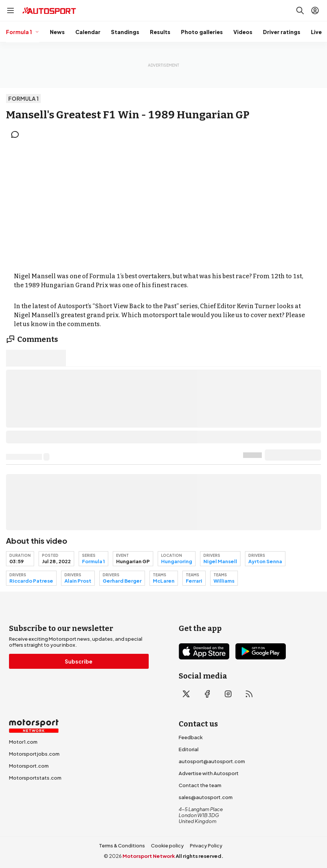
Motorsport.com (29, 766)
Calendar (88, 32)
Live (316, 32)
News (57, 32)
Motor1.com (23, 742)
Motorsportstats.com (35, 778)
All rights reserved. (199, 856)
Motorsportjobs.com (34, 754)
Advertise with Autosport (209, 773)
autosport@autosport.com (212, 761)
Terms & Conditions (122, 846)
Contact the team (200, 785)
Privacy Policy (206, 846)
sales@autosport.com (206, 797)
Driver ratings (282, 32)
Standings (125, 32)
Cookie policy (167, 846)
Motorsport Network (149, 856)
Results (160, 32)
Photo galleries (202, 32)
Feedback (191, 737)
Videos (243, 32)
